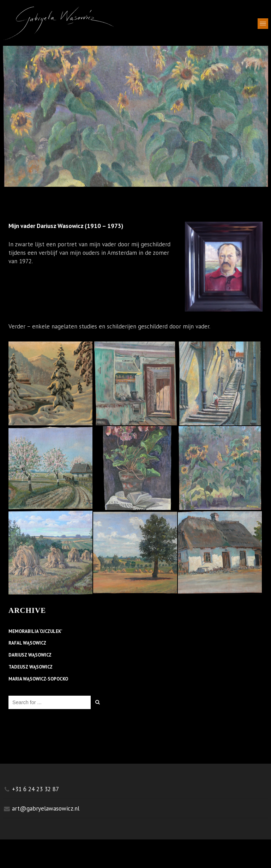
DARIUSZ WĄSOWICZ (30, 656)
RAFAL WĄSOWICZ (27, 644)
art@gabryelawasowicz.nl (46, 808)
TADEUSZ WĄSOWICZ (31, 668)
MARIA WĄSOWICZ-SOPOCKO (38, 680)
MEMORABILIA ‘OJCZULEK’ (35, 633)
